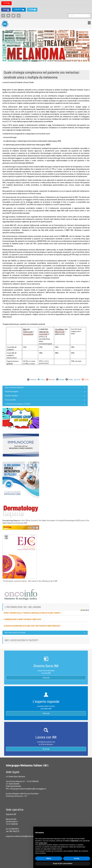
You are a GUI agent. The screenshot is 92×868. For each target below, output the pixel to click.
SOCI (5, 10)
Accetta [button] (77, 858)
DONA (31, 10)
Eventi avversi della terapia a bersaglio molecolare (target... (33, 613)
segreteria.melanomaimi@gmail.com (20, 836)
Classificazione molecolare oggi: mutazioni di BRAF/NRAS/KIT (32, 626)
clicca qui (46, 678)
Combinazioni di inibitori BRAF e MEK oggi (22, 619)
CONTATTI (18, 10)
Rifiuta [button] (49, 858)
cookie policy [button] (43, 843)
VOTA (6, 3)
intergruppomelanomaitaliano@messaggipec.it (28, 789)
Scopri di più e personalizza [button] (63, 863)
